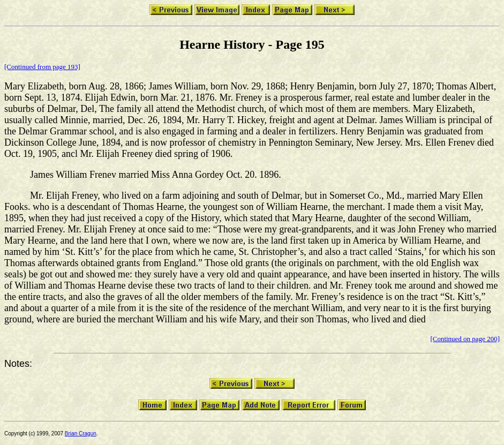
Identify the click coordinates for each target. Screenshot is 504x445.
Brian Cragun (81, 433)
